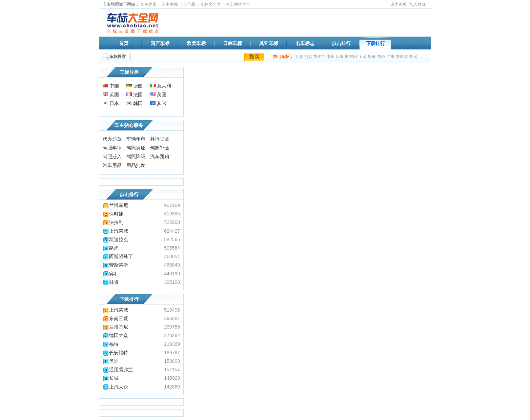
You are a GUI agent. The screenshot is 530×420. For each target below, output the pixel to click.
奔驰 (381, 57)
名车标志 (305, 43)
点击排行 (341, 43)
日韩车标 (232, 43)
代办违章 (112, 139)
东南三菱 (115, 318)
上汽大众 (115, 387)
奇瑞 (413, 57)
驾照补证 (160, 148)
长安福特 (115, 353)
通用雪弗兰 (118, 370)
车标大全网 (210, 4)
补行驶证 (160, 139)
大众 (299, 57)
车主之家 (148, 4)
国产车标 (160, 43)
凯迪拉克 (115, 239)
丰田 (353, 57)
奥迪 (372, 57)
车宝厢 (189, 4)
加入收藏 (417, 4)
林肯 (111, 282)
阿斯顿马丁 (118, 256)
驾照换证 (136, 148)
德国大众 (115, 335)
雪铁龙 (402, 57)
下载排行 (375, 43)
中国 (111, 86)
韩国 (135, 103)
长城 (111, 378)
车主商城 (170, 4)
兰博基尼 (115, 205)
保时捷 (113, 214)
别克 (308, 57)
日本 (111, 103)
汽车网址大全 (238, 4)
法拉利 (113, 222)
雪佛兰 (319, 57)
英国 (111, 94)
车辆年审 (136, 139)
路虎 (111, 248)
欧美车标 (196, 43)
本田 (331, 57)
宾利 (111, 274)
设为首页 (399, 4)
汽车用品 (112, 165)
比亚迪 (342, 57)
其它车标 (269, 43)
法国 (135, 94)
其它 (158, 103)
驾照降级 (136, 156)
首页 (124, 43)
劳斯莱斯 (115, 265)
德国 (135, 86)
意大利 (161, 86)
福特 (111, 344)
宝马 (363, 57)
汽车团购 (160, 156)
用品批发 (136, 165)
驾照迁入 (112, 156)
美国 (158, 94)
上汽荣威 (115, 231)
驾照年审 (112, 148)
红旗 (390, 57)
